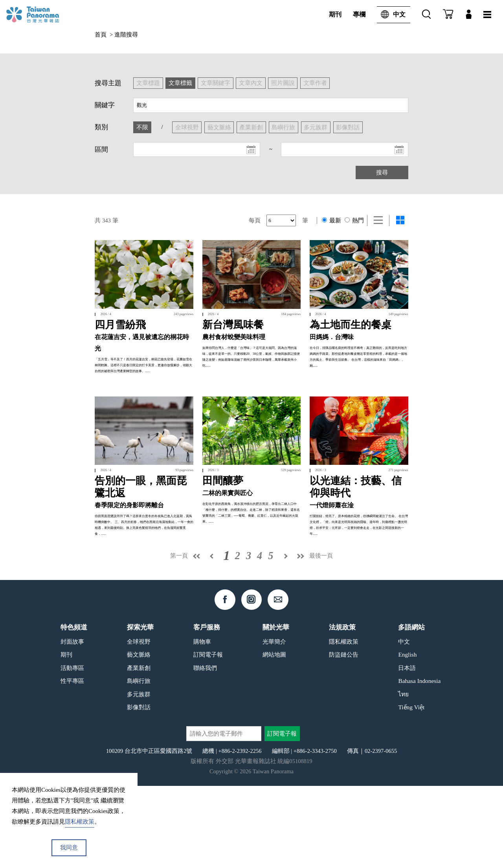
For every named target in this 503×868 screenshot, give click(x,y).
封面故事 (72, 724)
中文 (391, 15)
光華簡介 (274, 724)
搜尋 (382, 172)
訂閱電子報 (208, 737)
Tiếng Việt (411, 790)
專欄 (359, 14)
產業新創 (139, 750)
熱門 (354, 220)
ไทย (403, 776)
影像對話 (139, 790)
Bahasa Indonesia (419, 763)
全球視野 (139, 724)
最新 (332, 220)
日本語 (407, 750)
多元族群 (139, 776)
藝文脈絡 (139, 737)
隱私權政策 (344, 724)
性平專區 (72, 763)
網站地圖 (274, 737)
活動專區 (72, 750)
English (407, 737)
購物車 (202, 724)
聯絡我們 (205, 750)
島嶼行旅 (139, 763)
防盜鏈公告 (344, 737)
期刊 (335, 14)
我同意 (69, 848)
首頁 (101, 35)
